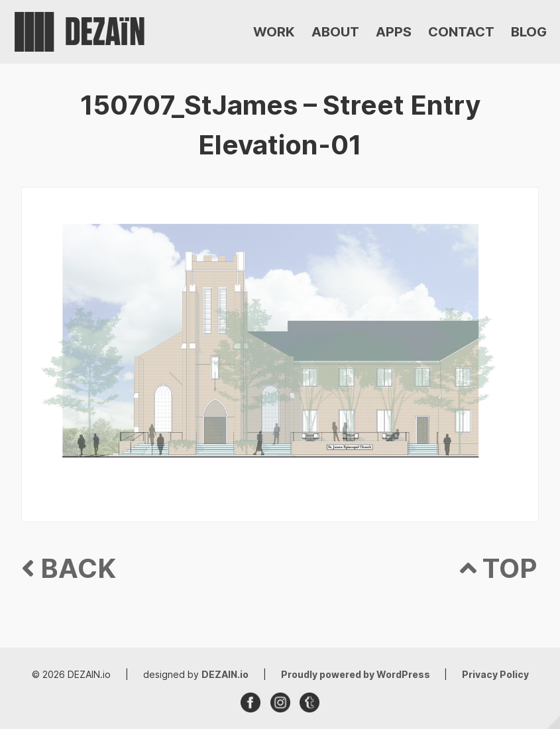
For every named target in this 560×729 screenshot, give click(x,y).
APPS (394, 32)
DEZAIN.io (225, 674)
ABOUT (335, 32)
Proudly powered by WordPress (357, 674)
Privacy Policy (495, 674)
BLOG (529, 32)
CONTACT (461, 32)
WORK (274, 32)
